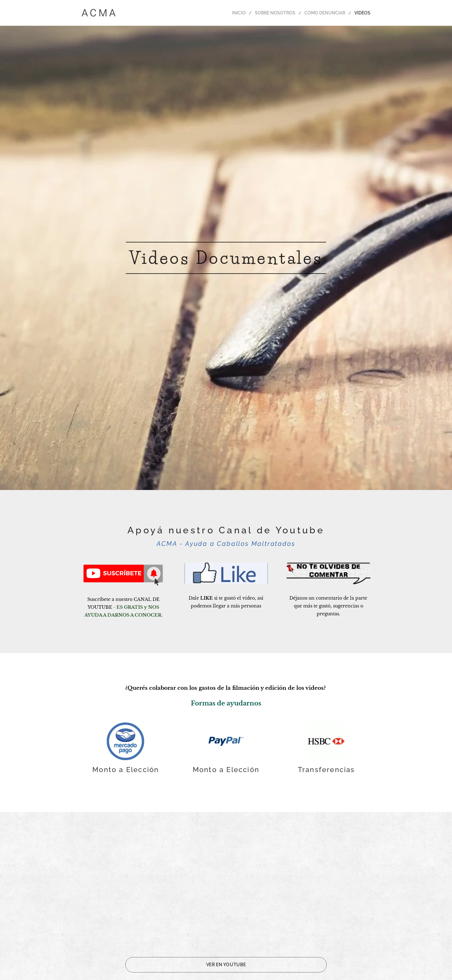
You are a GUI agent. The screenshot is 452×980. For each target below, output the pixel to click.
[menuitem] (250, 13)
